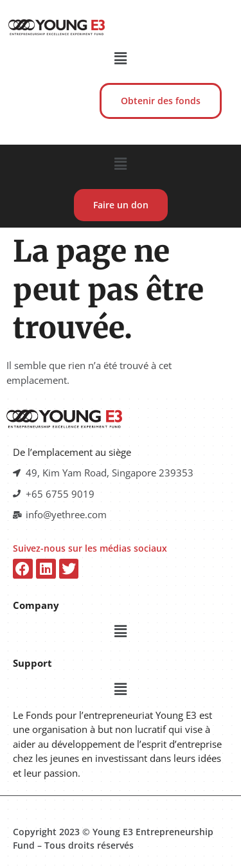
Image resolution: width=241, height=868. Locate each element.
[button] (120, 58)
